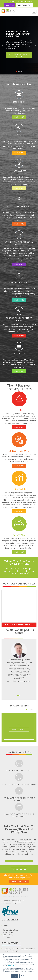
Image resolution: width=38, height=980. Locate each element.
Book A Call (10, 5)
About (5, 928)
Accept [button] (15, 976)
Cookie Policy (8, 935)
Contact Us (7, 937)
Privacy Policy (12, 966)
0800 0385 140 (27, 2)
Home (5, 925)
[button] (18, 695)
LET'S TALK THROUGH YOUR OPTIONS (19, 55)
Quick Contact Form (24, 5)
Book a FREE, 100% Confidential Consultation (19, 861)
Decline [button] (23, 976)
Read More (19, 117)
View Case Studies (19, 729)
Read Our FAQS (19, 881)
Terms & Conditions (11, 930)
